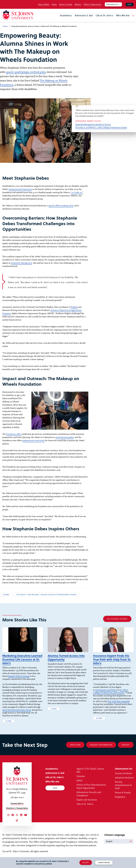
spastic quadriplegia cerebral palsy (26, 72)
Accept (86, 862)
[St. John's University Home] (18, 15)
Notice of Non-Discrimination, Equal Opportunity (91, 786)
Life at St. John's (104, 15)
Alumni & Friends (66, 4)
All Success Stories (117, 619)
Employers (120, 797)
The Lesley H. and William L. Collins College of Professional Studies (101, 127)
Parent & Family (123, 793)
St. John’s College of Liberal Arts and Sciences (111, 691)
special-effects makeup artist (61, 206)
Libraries (81, 776)
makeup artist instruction (33, 440)
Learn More (104, 862)
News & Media (44, 4)
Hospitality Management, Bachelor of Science (93, 124)
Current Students (123, 773)
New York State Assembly (118, 701)
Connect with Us (17, 803)
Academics (66, 15)
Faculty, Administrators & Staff (123, 785)
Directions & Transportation (17, 808)
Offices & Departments (92, 4)
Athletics (78, 4)
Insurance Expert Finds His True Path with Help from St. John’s (112, 659)
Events (54, 4)
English (74, 307)
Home (5, 26)
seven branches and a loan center (17, 710)
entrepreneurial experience (20, 189)
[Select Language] (119, 841)
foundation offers (14, 434)
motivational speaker (65, 437)
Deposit (126, 745)
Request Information (101, 745)
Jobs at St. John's (85, 804)
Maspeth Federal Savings (19, 676)
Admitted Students (124, 778)
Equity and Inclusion (87, 800)
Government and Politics (106, 690)
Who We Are (123, 15)
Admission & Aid (84, 15)
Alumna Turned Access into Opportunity (66, 657)
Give (129, 4)
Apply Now (75, 745)
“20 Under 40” (77, 192)
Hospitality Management (22, 263)
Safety (79, 780)
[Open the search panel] (133, 17)
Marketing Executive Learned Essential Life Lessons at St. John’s (22, 659)
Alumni (6, 595)
